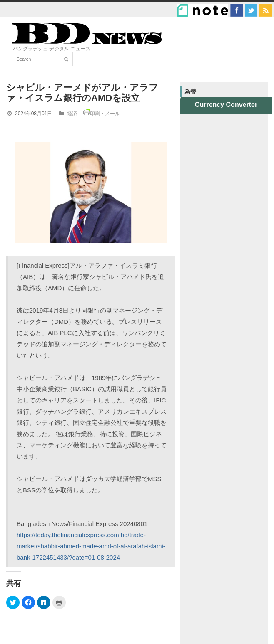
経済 (72, 114)
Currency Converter (226, 105)
